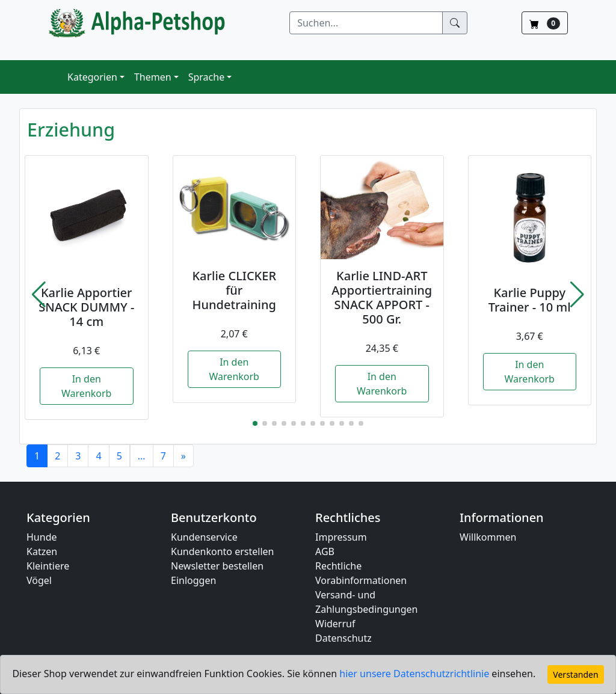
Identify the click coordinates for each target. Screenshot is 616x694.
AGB (325, 551)
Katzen (42, 551)
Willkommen (488, 537)
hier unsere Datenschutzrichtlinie (415, 674)
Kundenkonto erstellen (222, 551)
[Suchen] (366, 23)
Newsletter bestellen (217, 566)
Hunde (42, 537)
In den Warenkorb (86, 386)
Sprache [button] (206, 77)
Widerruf (335, 624)
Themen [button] (153, 77)
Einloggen (193, 580)
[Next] (183, 456)
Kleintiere (48, 566)
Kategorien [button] (92, 77)
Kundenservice (204, 537)
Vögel (39, 580)
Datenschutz (343, 638)
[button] (39, 295)
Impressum (341, 537)
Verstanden (575, 674)
